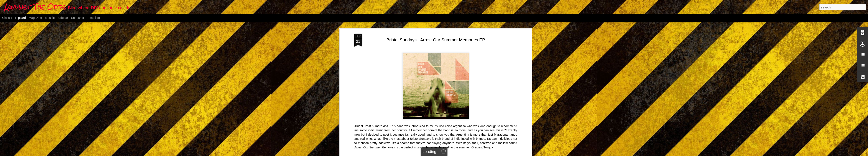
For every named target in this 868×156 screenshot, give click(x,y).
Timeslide (93, 18)
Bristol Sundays (444, 131)
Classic (7, 18)
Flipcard (20, 18)
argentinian (424, 131)
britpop (461, 131)
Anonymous (458, 126)
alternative (408, 131)
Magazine (35, 18)
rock (478, 131)
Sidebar (63, 18)
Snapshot (78, 18)
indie (470, 131)
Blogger (456, 154)
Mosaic (50, 18)
